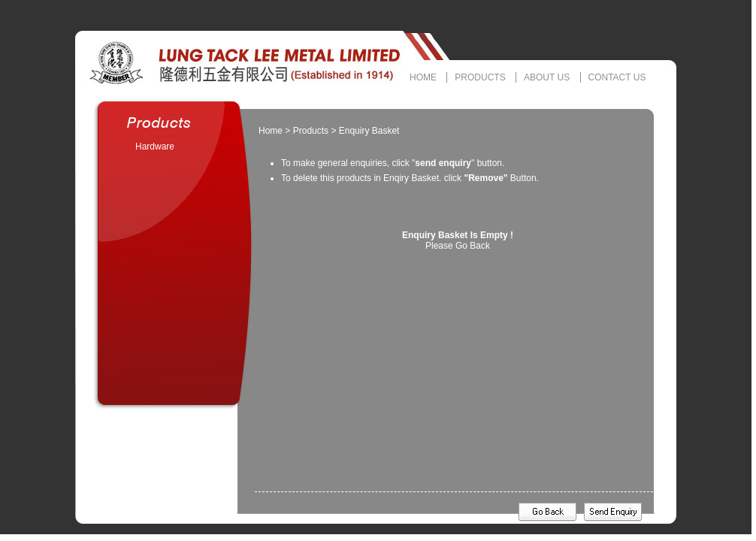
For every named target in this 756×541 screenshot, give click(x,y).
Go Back (473, 246)
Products (311, 131)
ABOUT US (547, 77)
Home (271, 131)
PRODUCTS (480, 77)
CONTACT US (617, 77)
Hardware (155, 147)
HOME (423, 77)
